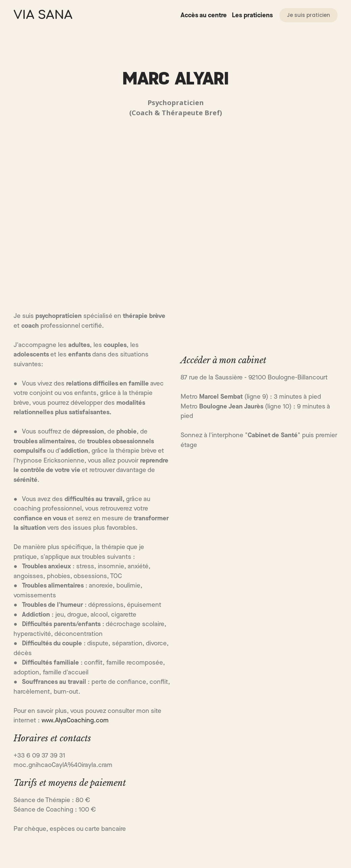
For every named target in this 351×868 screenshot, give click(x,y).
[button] (308, 15)
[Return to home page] (43, 15)
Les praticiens (252, 15)
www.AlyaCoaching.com (75, 721)
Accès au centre (204, 15)
